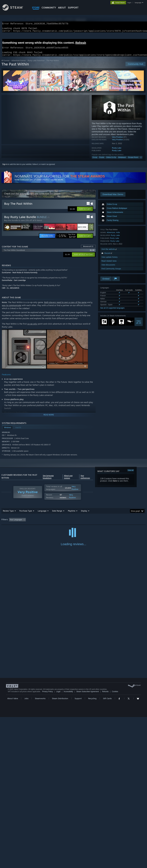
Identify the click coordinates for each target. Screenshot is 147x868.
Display (84, 514)
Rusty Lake (117, 151)
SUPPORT (73, 8)
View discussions (108, 268)
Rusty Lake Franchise (36, 64)
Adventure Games (19, 64)
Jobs (26, 849)
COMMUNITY (49, 8)
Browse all (88, 250)
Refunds (105, 843)
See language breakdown (48, 480)
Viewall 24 (139, 325)
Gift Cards (107, 849)
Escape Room (133, 161)
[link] (66, 239)
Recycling (92, 849)
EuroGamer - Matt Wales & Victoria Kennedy (20, 276)
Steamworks (40, 849)
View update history (110, 260)
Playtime (72, 514)
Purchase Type (26, 514)
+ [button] (141, 161)
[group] (73, 523)
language (138, 3)
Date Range (57, 514)
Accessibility (68, 843)
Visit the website (109, 253)
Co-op (95, 161)
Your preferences (85, 480)
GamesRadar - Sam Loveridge (14, 284)
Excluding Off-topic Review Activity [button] (45, 523)
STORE (36, 8)
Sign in (5, 168)
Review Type (8, 514)
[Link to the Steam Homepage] (15, 10)
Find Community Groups (111, 272)
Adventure (111, 236)
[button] (85, 212)
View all (131, 474)
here (115, 484)
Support (78, 849)
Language (42, 514)
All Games (6, 64)
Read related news (109, 264)
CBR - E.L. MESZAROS (11, 291)
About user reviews (68, 480)
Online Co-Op (111, 161)
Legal (58, 843)
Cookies (115, 843)
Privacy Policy (47, 843)
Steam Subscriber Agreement (88, 843)
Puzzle (102, 161)
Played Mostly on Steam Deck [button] (88, 523)
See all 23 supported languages (112, 311)
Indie (118, 236)
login (129, 3)
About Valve (13, 849)
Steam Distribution (60, 849)
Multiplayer (122, 161)
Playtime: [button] (67, 523)
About (62, 8)
